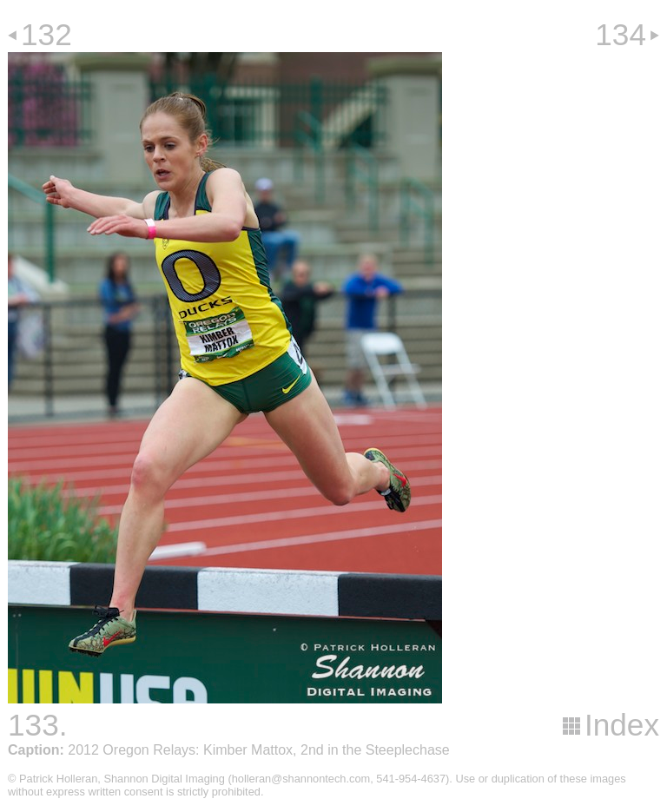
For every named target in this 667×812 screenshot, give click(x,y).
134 (621, 34)
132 (46, 34)
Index (622, 725)
